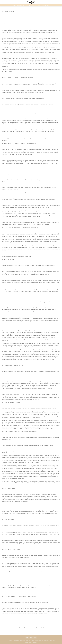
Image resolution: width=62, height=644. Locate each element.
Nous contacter (45, 5)
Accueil (15, 5)
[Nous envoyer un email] (4, 2)
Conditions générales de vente (16, 640)
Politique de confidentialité (34, 640)
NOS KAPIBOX (28, 5)
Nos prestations (36, 5)
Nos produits (21, 5)
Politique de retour (49, 640)
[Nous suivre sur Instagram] (2, 2)
